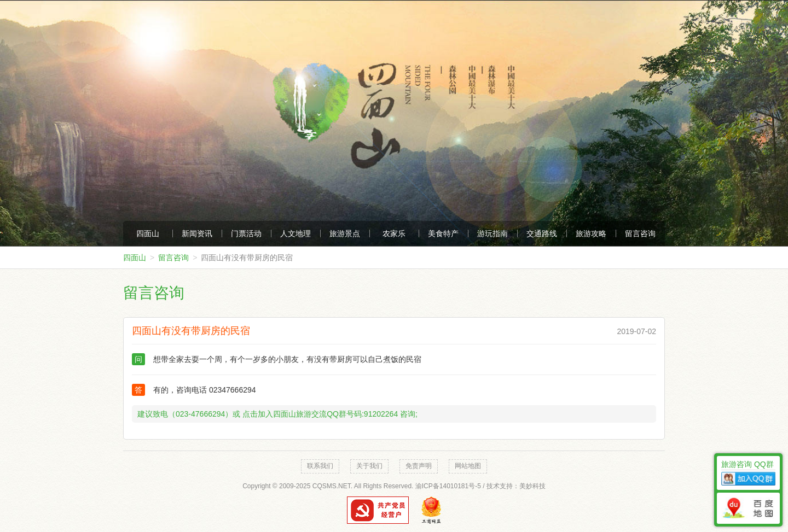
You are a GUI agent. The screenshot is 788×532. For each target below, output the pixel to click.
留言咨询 (640, 233)
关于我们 (369, 466)
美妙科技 (532, 486)
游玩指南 (493, 233)
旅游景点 (345, 233)
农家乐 (394, 233)
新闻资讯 (197, 233)
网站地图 (468, 466)
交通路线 (542, 233)
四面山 (148, 233)
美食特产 (443, 233)
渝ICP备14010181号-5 (448, 486)
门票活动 (246, 233)
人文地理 (296, 233)
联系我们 (320, 466)
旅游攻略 (591, 233)
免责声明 (419, 466)
